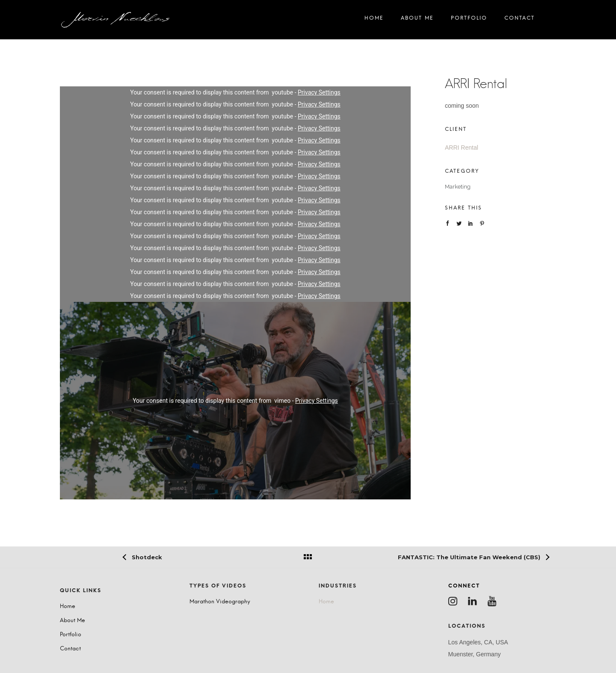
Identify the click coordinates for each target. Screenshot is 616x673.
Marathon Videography (220, 602)
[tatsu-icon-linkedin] (475, 601)
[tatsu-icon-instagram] (455, 601)
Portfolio (469, 20)
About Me (417, 20)
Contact (520, 20)
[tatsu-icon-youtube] (494, 601)
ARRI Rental (462, 148)
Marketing (458, 187)
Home (374, 20)
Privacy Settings (319, 92)
